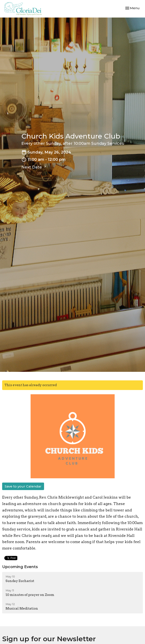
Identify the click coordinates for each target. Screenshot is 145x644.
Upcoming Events (20, 567)
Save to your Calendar (23, 486)
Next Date (34, 167)
